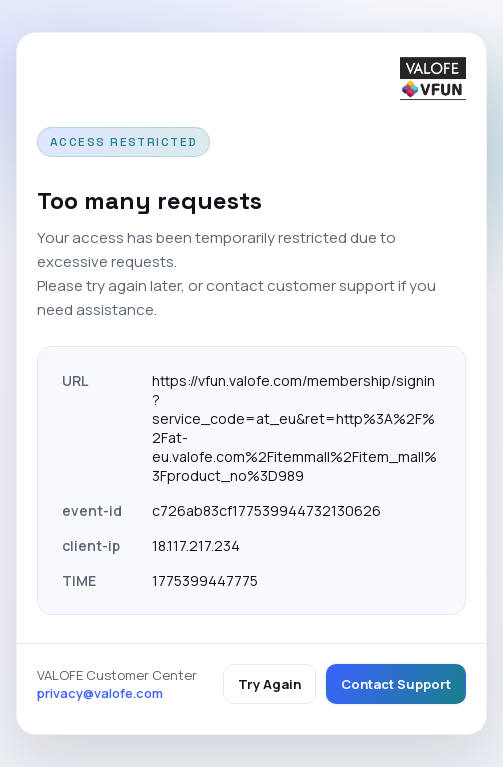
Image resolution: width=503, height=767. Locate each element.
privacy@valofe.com (100, 693)
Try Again (269, 684)
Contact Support (396, 684)
